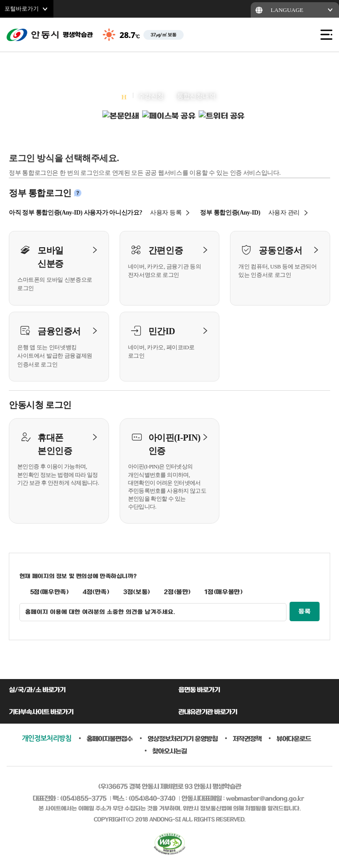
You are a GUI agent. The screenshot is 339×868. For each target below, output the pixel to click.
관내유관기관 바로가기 (208, 712)
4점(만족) (96, 592)
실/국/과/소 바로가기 (37, 690)
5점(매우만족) (49, 592)
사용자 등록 (166, 213)
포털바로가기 (22, 9)
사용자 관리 (284, 213)
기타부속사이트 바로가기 (41, 712)
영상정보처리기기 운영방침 (183, 739)
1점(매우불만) (223, 592)
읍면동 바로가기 (199, 690)
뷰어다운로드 (294, 739)
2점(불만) (177, 592)
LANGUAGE (287, 10)
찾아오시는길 (169, 751)
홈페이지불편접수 (109, 739)
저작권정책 (247, 739)
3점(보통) (137, 592)
